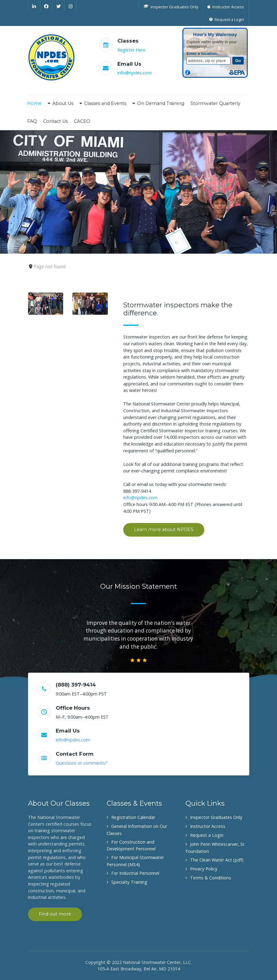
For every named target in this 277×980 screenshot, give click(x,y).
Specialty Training (129, 882)
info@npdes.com (134, 73)
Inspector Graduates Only (216, 817)
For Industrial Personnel (135, 873)
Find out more (55, 914)
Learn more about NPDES (164, 529)
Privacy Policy (204, 869)
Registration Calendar (133, 817)
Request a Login (207, 835)
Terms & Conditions (211, 878)
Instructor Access (208, 826)
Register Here (131, 50)
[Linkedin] (34, 6)
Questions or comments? (81, 763)
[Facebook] (47, 6)
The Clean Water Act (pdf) (217, 860)
